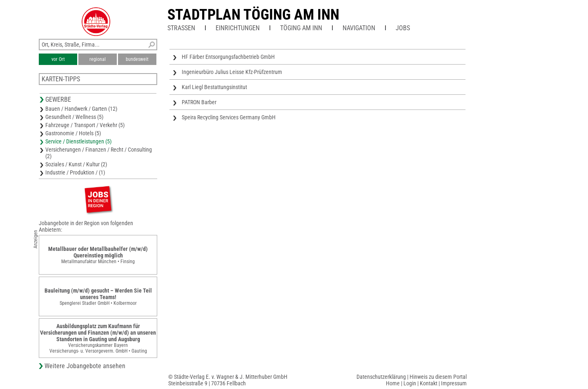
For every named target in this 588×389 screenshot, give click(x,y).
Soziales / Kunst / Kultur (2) (76, 164)
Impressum (454, 383)
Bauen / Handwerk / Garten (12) (81, 109)
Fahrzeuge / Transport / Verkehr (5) (85, 125)
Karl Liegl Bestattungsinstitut (214, 87)
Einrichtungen (238, 28)
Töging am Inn (301, 28)
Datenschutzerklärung (381, 377)
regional (98, 59)
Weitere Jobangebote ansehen (85, 366)
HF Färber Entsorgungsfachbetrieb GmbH (228, 57)
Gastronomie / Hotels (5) (73, 133)
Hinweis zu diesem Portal (438, 377)
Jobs (403, 28)
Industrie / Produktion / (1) (75, 172)
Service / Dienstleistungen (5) (78, 141)
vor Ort (58, 59)
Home (393, 383)
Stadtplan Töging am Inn (253, 15)
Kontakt (429, 383)
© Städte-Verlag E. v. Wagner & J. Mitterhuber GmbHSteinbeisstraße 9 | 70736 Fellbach (228, 380)
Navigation (359, 28)
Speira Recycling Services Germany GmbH (229, 117)
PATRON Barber (199, 102)
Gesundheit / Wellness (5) (74, 117)
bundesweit (137, 59)
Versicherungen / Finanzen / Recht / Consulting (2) (99, 153)
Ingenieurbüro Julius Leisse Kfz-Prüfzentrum (232, 72)
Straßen (181, 28)
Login (410, 383)
